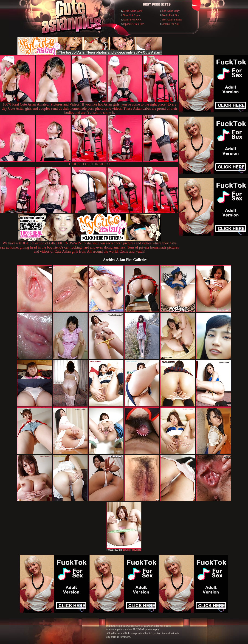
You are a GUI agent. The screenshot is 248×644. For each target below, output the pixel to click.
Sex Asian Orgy (171, 11)
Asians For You (171, 24)
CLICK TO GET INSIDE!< (90, 164)
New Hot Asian (131, 15)
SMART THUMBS (132, 550)
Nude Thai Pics (171, 15)
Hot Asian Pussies (172, 20)
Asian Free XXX (132, 20)
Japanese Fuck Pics (134, 24)
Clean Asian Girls (133, 11)
